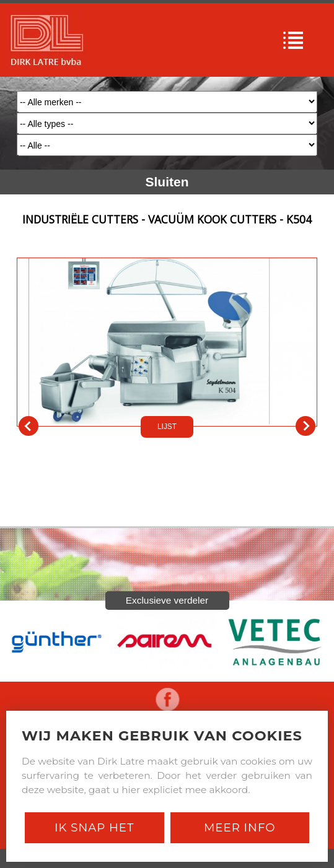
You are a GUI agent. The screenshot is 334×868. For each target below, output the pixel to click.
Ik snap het (94, 827)
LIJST (167, 427)
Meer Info (240, 827)
